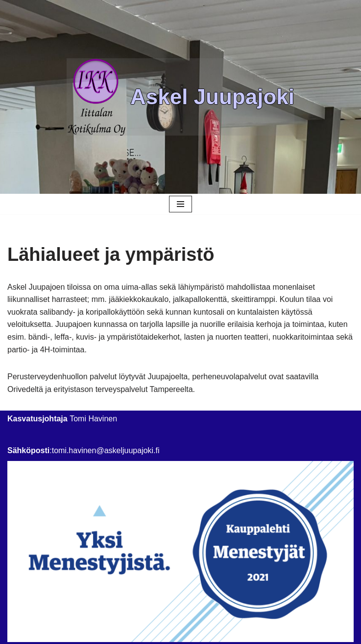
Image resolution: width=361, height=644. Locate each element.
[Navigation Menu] (180, 204)
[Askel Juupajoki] (180, 97)
